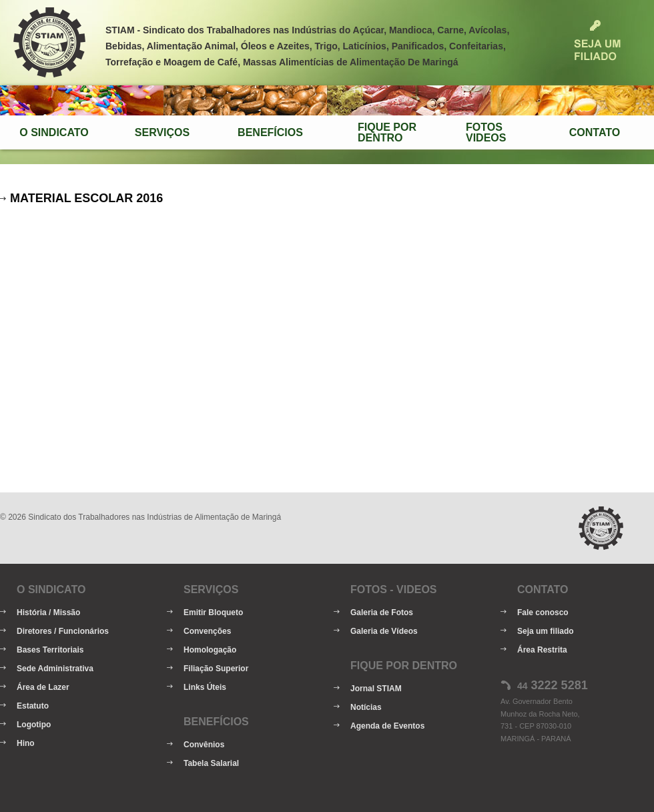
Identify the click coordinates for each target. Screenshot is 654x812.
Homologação (210, 650)
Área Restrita (542, 650)
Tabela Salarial (211, 763)
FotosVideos (486, 132)
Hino (26, 743)
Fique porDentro (387, 132)
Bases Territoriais (50, 650)
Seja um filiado (546, 631)
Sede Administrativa (55, 669)
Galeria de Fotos (382, 613)
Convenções (207, 631)
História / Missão (48, 613)
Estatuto (33, 706)
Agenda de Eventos (387, 726)
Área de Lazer (43, 687)
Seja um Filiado (597, 40)
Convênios (204, 745)
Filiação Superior (216, 669)
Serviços (162, 132)
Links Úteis (205, 687)
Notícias (366, 707)
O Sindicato (54, 132)
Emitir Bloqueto (213, 613)
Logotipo (34, 725)
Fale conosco (543, 613)
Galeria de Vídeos (384, 631)
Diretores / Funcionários (63, 631)
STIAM (49, 43)
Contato (595, 132)
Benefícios (270, 132)
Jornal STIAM (376, 689)
